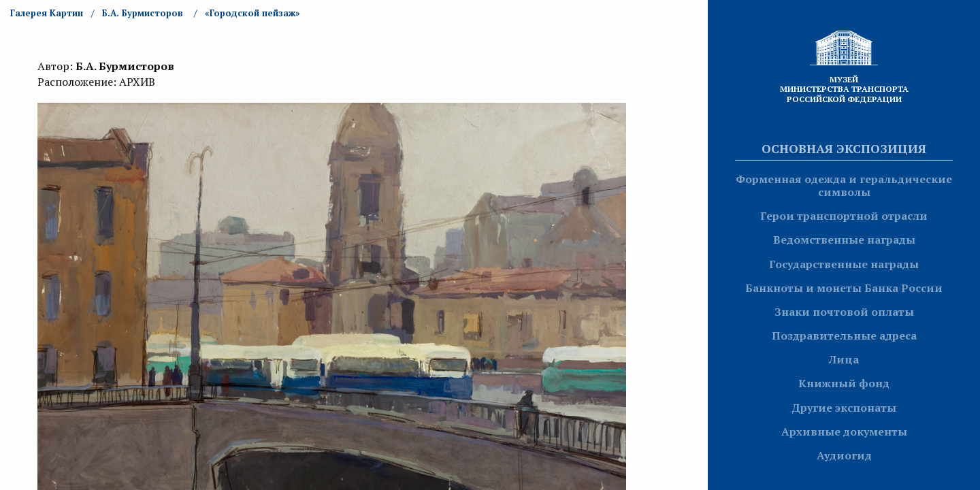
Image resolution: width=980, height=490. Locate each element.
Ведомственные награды (844, 240)
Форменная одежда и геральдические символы (844, 185)
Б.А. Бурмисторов (143, 13)
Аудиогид (844, 455)
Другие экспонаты (844, 408)
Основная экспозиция (844, 148)
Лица (844, 359)
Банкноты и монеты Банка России (844, 288)
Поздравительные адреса (844, 336)
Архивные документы (844, 431)
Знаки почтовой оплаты (844, 312)
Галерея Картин (47, 13)
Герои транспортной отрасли (844, 216)
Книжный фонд (844, 383)
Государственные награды (844, 264)
